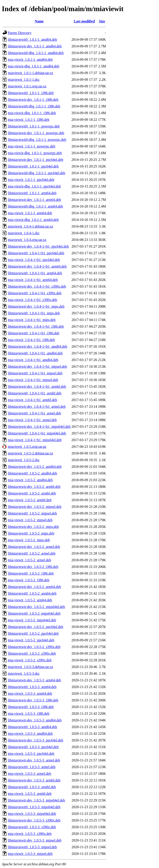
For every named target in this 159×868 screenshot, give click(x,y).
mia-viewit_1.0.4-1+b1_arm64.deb (33, 280)
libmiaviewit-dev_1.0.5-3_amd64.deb (35, 720)
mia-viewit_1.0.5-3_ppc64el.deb (31, 754)
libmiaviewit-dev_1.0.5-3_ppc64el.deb (35, 740)
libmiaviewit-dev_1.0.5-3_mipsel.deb (35, 840)
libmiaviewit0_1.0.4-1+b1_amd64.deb (35, 353)
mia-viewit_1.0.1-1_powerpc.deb (32, 146)
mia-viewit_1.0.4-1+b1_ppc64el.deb (34, 260)
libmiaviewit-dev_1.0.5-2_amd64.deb (35, 467)
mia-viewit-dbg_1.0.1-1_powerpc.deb (35, 153)
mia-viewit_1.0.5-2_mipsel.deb (30, 520)
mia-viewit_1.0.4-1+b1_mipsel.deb (33, 380)
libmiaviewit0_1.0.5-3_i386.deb (31, 707)
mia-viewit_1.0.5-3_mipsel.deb (30, 854)
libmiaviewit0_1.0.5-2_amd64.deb (32, 473)
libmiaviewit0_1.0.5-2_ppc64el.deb (33, 633)
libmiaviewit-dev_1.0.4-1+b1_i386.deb (36, 326)
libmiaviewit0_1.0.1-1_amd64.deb (32, 39)
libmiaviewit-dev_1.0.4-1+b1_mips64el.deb (39, 427)
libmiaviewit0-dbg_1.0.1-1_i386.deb (34, 106)
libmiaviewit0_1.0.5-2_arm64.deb (32, 593)
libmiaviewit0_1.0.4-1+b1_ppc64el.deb (36, 253)
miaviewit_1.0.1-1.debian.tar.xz (30, 73)
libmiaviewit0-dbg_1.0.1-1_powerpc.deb (37, 140)
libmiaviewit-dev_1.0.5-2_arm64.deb (34, 587)
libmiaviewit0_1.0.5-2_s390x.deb (32, 653)
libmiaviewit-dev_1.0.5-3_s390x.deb (34, 820)
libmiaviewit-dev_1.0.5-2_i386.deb (33, 567)
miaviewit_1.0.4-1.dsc (24, 233)
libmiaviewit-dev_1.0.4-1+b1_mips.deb (36, 306)
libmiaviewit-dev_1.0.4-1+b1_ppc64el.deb (38, 246)
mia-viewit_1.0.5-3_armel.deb (29, 774)
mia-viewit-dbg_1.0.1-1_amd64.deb (34, 66)
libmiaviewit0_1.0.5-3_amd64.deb (32, 727)
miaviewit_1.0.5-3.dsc (24, 673)
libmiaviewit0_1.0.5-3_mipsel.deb (32, 847)
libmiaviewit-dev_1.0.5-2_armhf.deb (34, 487)
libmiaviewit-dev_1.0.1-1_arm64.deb (34, 200)
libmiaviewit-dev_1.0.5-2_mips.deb (33, 527)
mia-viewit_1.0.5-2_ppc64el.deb (31, 640)
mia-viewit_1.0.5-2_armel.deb (29, 560)
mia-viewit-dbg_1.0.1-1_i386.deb (32, 113)
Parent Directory (20, 33)
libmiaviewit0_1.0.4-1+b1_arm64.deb (35, 273)
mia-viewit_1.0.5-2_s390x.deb (30, 660)
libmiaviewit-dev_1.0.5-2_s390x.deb (34, 647)
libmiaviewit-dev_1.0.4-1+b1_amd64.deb (37, 346)
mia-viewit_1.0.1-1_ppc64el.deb (31, 180)
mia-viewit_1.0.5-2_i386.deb (29, 580)
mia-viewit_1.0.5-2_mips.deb (29, 540)
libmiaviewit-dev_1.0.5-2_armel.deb (34, 547)
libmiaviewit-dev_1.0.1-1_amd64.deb (35, 46)
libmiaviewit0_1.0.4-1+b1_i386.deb (34, 333)
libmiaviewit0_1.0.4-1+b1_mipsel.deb (35, 373)
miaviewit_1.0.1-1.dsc (24, 80)
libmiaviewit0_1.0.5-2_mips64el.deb (34, 613)
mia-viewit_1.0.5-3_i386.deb (29, 714)
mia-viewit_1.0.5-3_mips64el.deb (32, 814)
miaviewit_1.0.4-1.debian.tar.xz (30, 226)
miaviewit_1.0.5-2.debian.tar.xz (30, 453)
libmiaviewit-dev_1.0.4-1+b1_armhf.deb (37, 387)
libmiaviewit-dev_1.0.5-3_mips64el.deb (36, 800)
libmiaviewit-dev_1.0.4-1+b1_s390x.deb (37, 286)
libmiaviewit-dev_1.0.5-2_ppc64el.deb (35, 627)
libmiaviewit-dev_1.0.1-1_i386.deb (33, 100)
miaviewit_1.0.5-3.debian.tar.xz (30, 667)
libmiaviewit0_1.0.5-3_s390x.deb (32, 827)
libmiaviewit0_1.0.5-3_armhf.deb (32, 787)
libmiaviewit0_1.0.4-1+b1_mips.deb (34, 313)
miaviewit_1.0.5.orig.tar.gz (27, 447)
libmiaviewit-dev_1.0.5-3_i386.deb (33, 700)
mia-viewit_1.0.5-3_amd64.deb (30, 734)
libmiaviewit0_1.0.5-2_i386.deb (31, 573)
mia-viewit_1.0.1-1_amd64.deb (30, 60)
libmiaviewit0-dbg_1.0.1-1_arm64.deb (35, 206)
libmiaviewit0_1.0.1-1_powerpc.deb (34, 126)
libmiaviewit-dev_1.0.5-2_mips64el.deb (36, 607)
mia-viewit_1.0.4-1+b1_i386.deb (31, 340)
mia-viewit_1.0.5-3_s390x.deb (30, 834)
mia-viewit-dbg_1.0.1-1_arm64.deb (33, 220)
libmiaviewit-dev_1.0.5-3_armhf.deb (34, 780)
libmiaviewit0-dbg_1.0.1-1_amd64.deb (36, 53)
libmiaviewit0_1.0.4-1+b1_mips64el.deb (37, 433)
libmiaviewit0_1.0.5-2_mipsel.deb (32, 513)
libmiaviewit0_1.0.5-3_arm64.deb (32, 687)
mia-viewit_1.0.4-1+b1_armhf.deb (32, 400)
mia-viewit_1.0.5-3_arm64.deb (30, 693)
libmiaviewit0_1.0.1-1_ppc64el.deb (33, 166)
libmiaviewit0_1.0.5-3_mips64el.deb (34, 807)
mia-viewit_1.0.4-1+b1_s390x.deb (32, 300)
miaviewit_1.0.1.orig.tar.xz (27, 86)
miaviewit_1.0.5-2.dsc (24, 460)
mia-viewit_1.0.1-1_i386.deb (29, 120)
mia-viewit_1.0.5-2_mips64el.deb (32, 620)
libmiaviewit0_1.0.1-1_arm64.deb (32, 193)
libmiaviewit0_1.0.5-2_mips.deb (31, 533)
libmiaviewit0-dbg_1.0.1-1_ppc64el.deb (36, 173)
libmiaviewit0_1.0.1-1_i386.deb (31, 93)
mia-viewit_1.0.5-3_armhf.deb (30, 794)
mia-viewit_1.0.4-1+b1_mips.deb (32, 320)
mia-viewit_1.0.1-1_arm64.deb (30, 213)
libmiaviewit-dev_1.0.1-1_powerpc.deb (36, 133)
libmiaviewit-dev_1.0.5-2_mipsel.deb (35, 507)
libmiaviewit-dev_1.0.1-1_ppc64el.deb (35, 160)
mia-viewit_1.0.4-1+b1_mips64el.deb (35, 440)
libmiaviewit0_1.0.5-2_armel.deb (32, 553)
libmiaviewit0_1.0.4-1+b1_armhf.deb (35, 393)
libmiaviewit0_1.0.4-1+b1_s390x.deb (35, 293)
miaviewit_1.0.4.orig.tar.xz (27, 240)
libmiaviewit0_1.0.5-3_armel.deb (32, 767)
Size (102, 21)
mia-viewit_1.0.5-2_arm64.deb (30, 600)
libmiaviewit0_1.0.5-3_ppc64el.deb (33, 747)
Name (39, 21)
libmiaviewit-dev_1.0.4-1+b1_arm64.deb (37, 266)
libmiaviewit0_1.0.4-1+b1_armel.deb (34, 413)
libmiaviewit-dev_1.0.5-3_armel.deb (34, 760)
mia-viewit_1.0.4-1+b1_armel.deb (32, 420)
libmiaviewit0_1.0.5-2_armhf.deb (32, 493)
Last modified (84, 21)
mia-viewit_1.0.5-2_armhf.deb (30, 500)
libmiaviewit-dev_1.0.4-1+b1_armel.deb (37, 407)
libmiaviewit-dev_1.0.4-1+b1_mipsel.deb (37, 366)
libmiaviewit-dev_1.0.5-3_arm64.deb (34, 680)
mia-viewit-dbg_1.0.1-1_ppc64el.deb (34, 186)
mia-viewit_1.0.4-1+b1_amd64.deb (33, 360)
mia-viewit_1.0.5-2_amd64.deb (30, 480)
